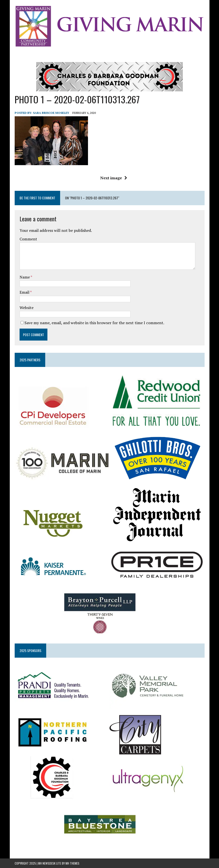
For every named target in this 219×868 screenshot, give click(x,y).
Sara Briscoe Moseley (51, 113)
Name (25, 277)
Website (27, 308)
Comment (28, 239)
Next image (114, 178)
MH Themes (72, 863)
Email (25, 292)
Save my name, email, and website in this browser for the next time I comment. (94, 323)
